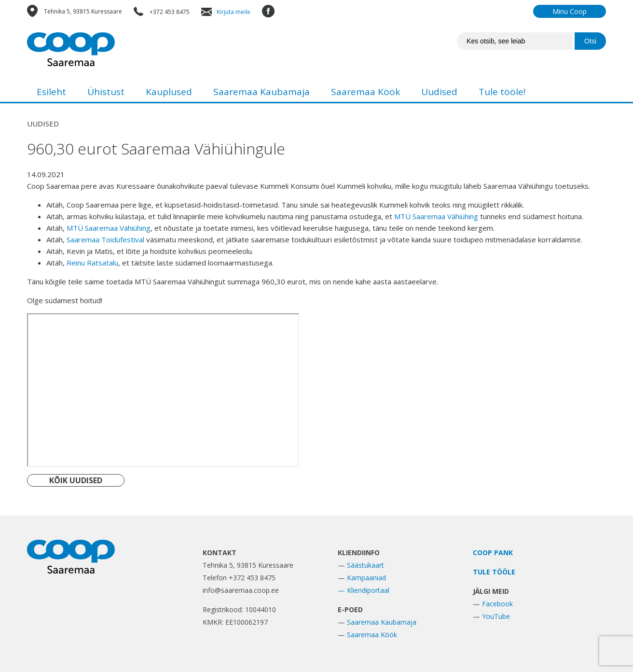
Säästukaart (365, 565)
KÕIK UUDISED (76, 480)
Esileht (51, 92)
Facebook (497, 604)
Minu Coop (570, 11)
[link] (436, 216)
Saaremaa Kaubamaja (261, 92)
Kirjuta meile (234, 12)
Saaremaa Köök (365, 92)
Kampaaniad (366, 578)
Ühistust (106, 92)
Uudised (439, 92)
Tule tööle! (502, 92)
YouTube (496, 616)
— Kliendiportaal (364, 590)
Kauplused (169, 92)
